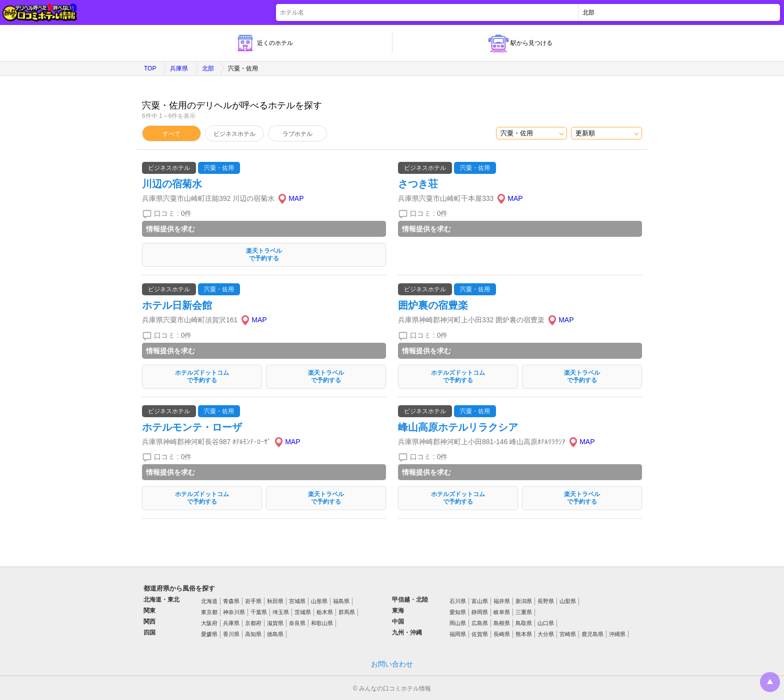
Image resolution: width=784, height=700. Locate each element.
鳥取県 (524, 623)
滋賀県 (275, 623)
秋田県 (275, 601)
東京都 (209, 612)
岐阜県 (502, 612)
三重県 (524, 612)
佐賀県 (480, 634)
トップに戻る (770, 682)
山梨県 (568, 601)
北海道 (209, 601)
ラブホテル (297, 134)
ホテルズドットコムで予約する (202, 376)
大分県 (546, 634)
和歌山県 (322, 623)
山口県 (546, 623)
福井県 (502, 601)
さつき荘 (418, 184)
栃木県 (325, 612)
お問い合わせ (392, 664)
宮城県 (297, 601)
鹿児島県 (592, 634)
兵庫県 (179, 68)
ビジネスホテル (234, 134)
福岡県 (458, 634)
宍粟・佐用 (219, 168)
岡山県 (458, 623)
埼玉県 (281, 612)
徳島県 (275, 634)
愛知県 (458, 612)
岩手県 (253, 601)
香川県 (231, 634)
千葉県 (259, 612)
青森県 (231, 601)
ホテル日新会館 (177, 305)
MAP (296, 198)
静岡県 (480, 612)
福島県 (341, 601)
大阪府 (209, 623)
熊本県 (524, 634)
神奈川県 (234, 612)
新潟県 (524, 601)
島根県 (502, 623)
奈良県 (297, 623)
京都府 (253, 623)
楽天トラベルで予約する (264, 255)
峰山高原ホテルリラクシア (458, 427)
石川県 (458, 601)
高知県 (253, 634)
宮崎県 (568, 634)
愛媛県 (209, 634)
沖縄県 (617, 634)
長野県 (546, 601)
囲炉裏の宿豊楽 (433, 305)
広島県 (480, 623)
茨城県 (303, 612)
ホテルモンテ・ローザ (192, 427)
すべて (171, 134)
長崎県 (502, 634)
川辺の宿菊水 (172, 184)
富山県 (480, 601)
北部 (208, 68)
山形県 (319, 601)
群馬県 (347, 612)
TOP (150, 68)
